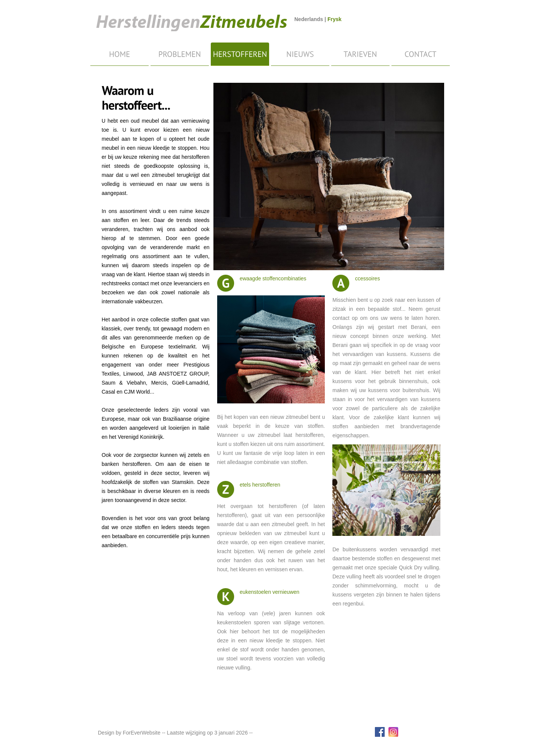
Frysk (334, 19)
